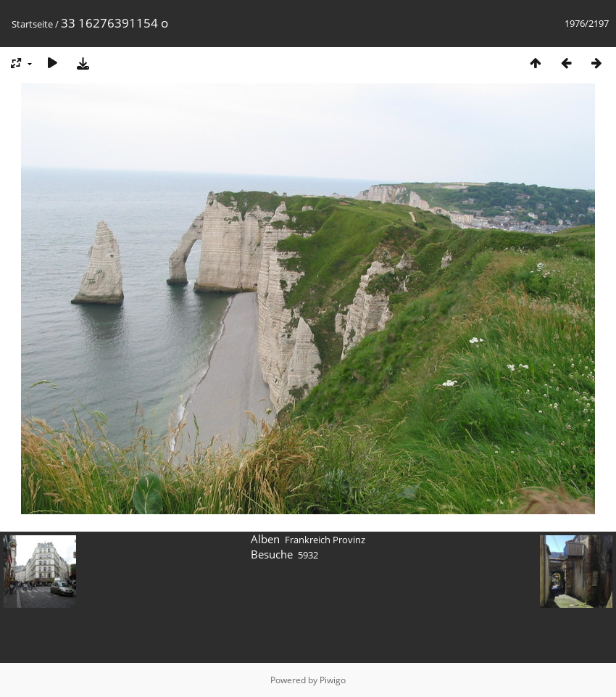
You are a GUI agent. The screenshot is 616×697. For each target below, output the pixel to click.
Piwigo (333, 680)
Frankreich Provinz (325, 540)
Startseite (32, 24)
